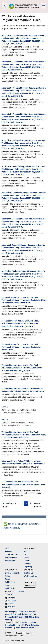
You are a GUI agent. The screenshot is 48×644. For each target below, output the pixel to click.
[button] (5, 6)
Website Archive (24, 614)
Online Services (11, 554)
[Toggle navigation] (43, 6)
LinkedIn (11, 604)
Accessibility (11, 614)
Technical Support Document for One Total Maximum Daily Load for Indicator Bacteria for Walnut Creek (21, 347)
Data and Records (12, 573)
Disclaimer (19, 612)
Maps (7, 585)
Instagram (12, 601)
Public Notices (11, 588)
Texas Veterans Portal (25, 628)
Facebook (12, 598)
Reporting (28, 567)
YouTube (11, 607)
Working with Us (31, 576)
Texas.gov (24, 622)
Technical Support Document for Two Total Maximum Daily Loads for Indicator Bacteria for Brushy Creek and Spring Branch (22, 368)
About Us (9, 551)
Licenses (28, 564)
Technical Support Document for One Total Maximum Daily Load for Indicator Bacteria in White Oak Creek (23, 484)
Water (26, 558)
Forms (8, 579)
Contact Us (28, 573)
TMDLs (5, 407)
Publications (10, 582)
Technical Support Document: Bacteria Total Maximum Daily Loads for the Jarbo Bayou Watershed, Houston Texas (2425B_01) (20, 324)
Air (25, 551)
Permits (27, 561)
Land (26, 554)
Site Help (9, 612)
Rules (7, 576)
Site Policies (30, 612)
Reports (5, 419)
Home (7, 548)
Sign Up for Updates (16, 591)
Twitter (10, 594)
